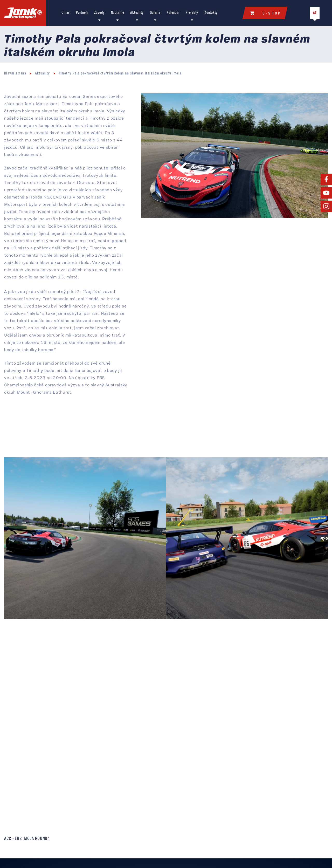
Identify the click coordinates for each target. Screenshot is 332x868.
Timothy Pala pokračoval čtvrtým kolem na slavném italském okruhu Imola (120, 74)
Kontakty (211, 13)
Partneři (82, 13)
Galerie (155, 13)
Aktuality (137, 13)
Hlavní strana (15, 74)
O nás (66, 13)
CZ (315, 13)
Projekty (192, 13)
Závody (99, 13)
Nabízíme (118, 13)
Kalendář (173, 13)
